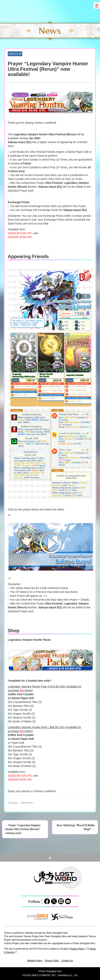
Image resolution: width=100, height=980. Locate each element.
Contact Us (67, 961)
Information (27, 803)
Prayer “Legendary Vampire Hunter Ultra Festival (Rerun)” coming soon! (23, 829)
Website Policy (35, 961)
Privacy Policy (78, 949)
